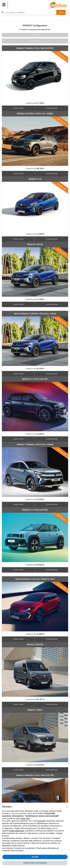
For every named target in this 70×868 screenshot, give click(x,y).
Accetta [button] (35, 857)
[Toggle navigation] (4, 5)
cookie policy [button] (25, 818)
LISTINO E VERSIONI (52, 108)
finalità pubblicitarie (17, 831)
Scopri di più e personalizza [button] (35, 863)
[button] (67, 807)
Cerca (61, 12)
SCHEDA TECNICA (18, 108)
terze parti (41, 821)
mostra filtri (35, 41)
